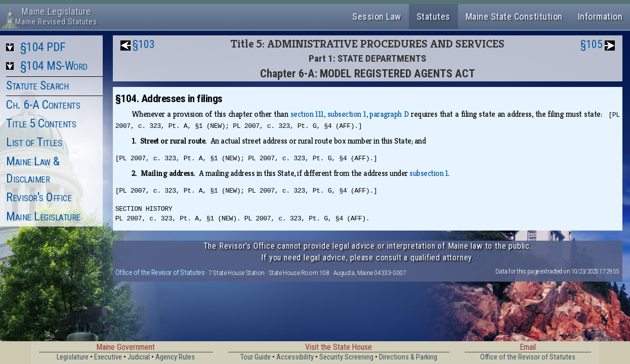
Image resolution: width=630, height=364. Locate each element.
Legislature (73, 357)
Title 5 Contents (41, 123)
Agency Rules (175, 357)
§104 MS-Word (54, 66)
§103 (144, 44)
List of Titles (34, 142)
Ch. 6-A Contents (43, 105)
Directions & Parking (408, 357)
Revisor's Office (39, 197)
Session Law (377, 16)
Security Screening (346, 357)
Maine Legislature (43, 216)
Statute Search (37, 85)
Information (600, 16)
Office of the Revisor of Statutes (160, 272)
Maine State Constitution (514, 16)
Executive (108, 357)
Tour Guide (256, 357)
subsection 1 (429, 173)
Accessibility (295, 357)
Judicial (139, 357)
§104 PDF (43, 47)
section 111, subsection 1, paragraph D (350, 114)
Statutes (433, 16)
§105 (592, 44)
